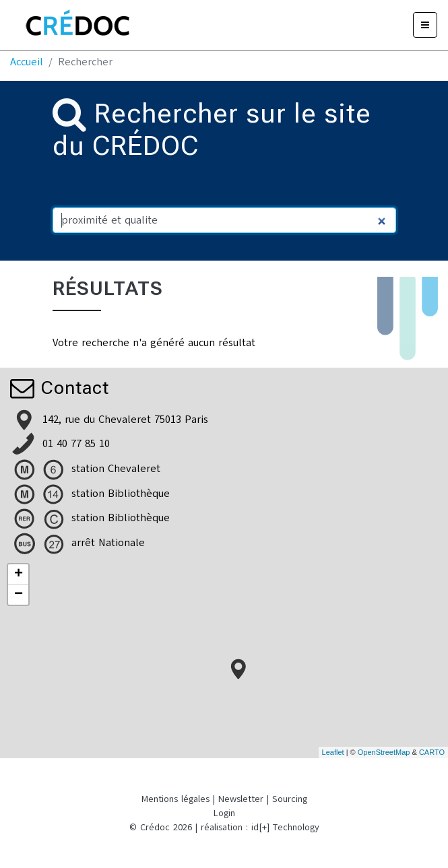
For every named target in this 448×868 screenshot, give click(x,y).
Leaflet (333, 752)
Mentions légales (175, 799)
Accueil (27, 62)
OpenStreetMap (384, 752)
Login (224, 813)
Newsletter (241, 799)
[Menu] (425, 25)
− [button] (19, 595)
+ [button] (19, 574)
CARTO (432, 752)
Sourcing (290, 799)
